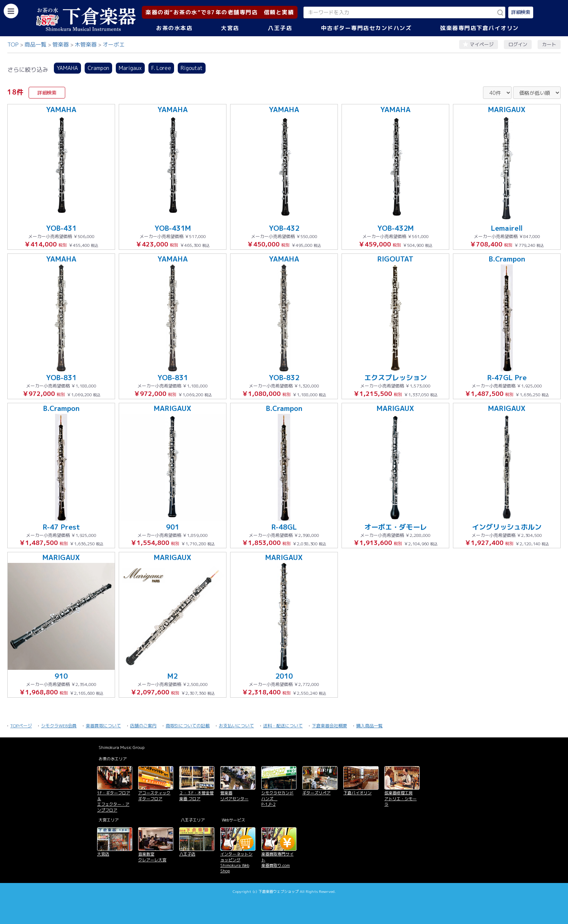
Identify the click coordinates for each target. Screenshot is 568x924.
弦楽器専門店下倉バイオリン (480, 28)
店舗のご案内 (143, 726)
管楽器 (61, 44)
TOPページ (21, 726)
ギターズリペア (316, 793)
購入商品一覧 (369, 726)
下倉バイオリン (357, 793)
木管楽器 (86, 44)
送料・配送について (283, 726)
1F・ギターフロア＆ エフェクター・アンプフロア (114, 801)
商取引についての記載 (188, 726)
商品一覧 (36, 44)
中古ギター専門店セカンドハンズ (366, 28)
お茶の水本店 (174, 28)
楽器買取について (103, 726)
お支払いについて (236, 726)
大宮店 (230, 28)
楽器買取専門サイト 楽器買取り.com (277, 860)
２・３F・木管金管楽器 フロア (196, 796)
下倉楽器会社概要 (329, 726)
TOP (13, 44)
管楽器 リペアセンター (234, 796)
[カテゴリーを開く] (11, 11)
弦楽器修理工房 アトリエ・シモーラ (401, 799)
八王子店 (280, 28)
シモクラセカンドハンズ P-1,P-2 (277, 799)
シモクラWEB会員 (59, 726)
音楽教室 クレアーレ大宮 (152, 857)
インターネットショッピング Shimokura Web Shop (236, 862)
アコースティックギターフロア (154, 796)
